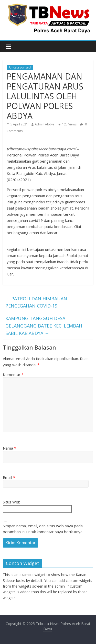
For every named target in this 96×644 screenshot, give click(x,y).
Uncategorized (20, 67)
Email (9, 477)
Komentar (13, 374)
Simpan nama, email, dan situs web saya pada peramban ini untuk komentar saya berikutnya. (43, 529)
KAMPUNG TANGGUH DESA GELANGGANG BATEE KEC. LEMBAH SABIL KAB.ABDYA (44, 326)
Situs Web (12, 502)
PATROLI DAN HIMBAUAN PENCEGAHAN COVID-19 (36, 302)
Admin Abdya (45, 124)
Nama (9, 448)
